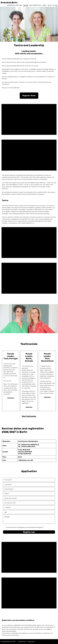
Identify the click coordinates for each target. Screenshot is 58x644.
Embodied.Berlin (12, 3)
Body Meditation (35, 6)
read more (11, 398)
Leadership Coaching (14, 6)
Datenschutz (23, 642)
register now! (29, 96)
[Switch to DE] (54, 6)
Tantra (26, 6)
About (45, 6)
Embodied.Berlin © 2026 (8, 642)
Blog (50, 6)
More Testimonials (29, 416)
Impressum (32, 642)
